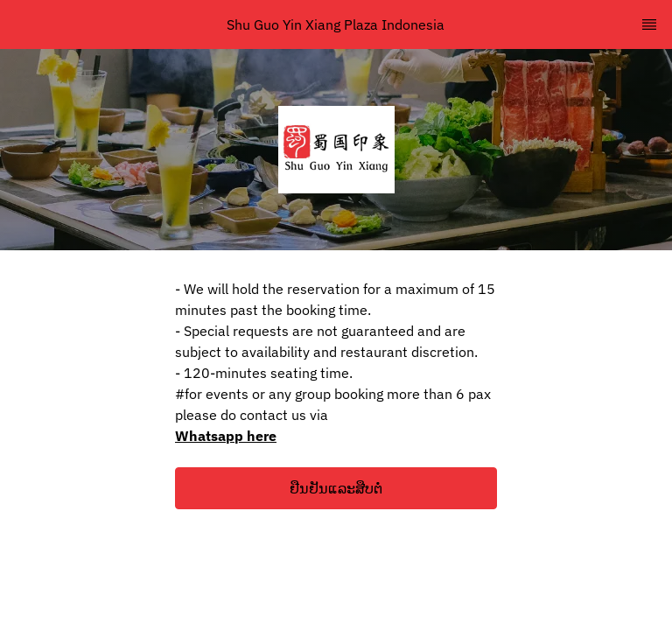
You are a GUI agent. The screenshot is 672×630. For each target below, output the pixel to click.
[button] (336, 488)
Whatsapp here (226, 436)
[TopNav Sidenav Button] (649, 24)
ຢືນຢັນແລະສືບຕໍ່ (336, 488)
